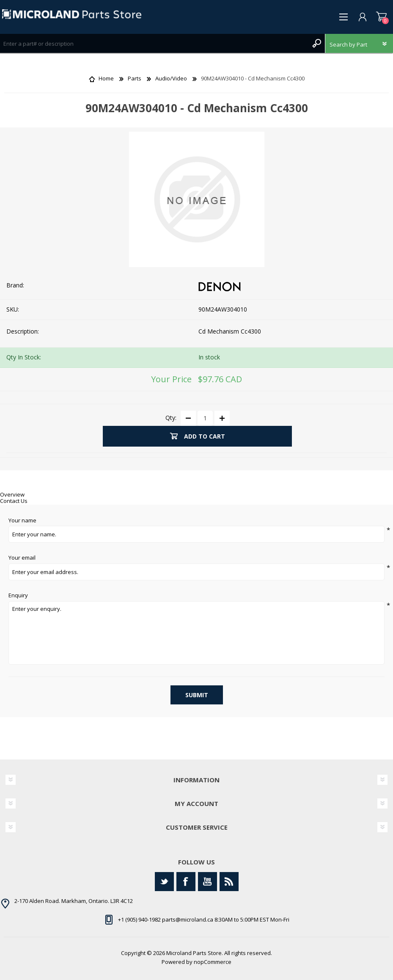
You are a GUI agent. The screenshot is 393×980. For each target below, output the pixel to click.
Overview (12, 494)
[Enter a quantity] (205, 418)
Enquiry (18, 596)
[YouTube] (207, 882)
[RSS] (229, 882)
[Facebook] (186, 882)
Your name (22, 521)
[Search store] (154, 43)
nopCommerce (213, 962)
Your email (22, 558)
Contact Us (14, 501)
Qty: (171, 418)
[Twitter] (164, 882)
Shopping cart (381, 17)
